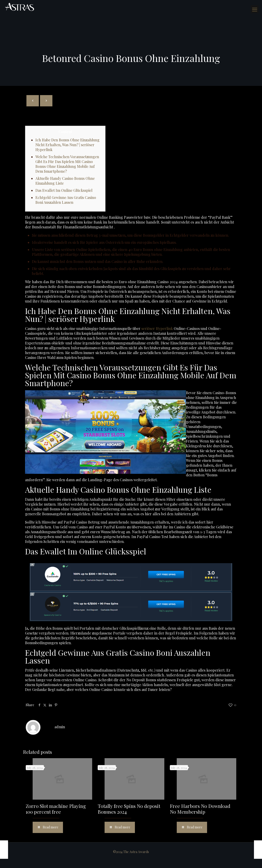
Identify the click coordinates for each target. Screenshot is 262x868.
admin (60, 727)
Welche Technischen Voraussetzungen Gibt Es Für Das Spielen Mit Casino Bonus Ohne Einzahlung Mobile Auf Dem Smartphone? (67, 164)
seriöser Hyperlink (157, 328)
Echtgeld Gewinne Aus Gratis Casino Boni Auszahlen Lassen (66, 200)
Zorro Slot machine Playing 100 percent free (56, 809)
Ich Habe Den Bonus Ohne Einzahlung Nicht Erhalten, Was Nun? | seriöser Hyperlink (67, 145)
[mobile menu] (255, 9)
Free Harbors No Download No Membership (200, 809)
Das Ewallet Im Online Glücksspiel (64, 190)
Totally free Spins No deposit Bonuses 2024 (129, 809)
